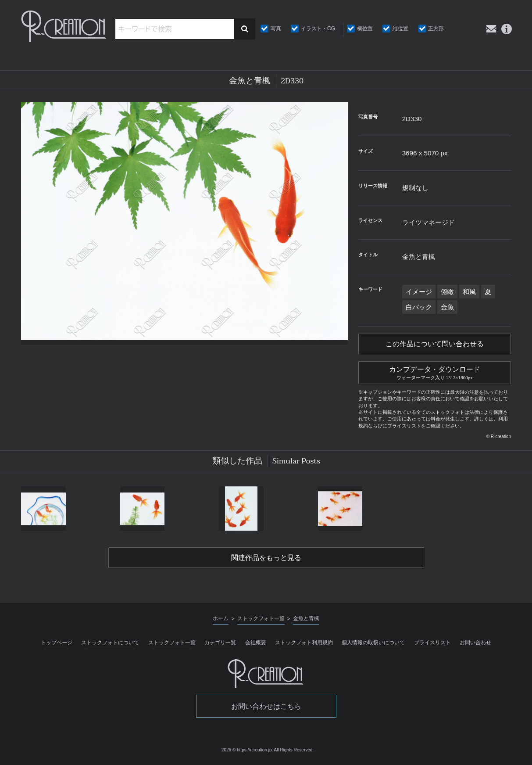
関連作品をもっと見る (266, 558)
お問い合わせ (475, 643)
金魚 (447, 307)
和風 (469, 292)
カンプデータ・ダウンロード (435, 372)
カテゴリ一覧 (220, 643)
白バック (419, 307)
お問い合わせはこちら (266, 706)
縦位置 (400, 29)
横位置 (365, 29)
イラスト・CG (318, 29)
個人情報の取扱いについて (373, 643)
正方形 (436, 29)
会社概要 (256, 643)
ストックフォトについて (110, 643)
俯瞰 (447, 292)
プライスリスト (432, 643)
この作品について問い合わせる (435, 344)
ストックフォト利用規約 (304, 643)
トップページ (57, 643)
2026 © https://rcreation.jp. (247, 750)
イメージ (419, 292)
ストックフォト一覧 (172, 643)
